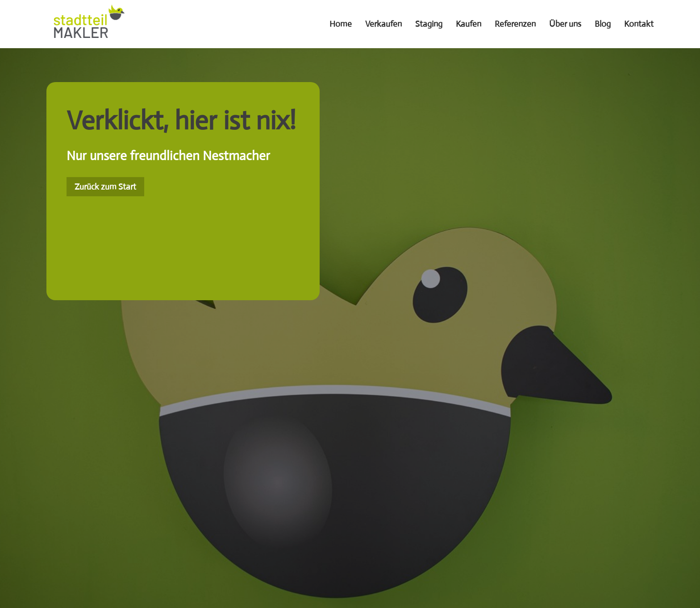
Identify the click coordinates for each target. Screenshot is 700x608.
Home (341, 24)
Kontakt (639, 24)
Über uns (565, 24)
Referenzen (515, 24)
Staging (429, 24)
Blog (603, 24)
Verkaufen (383, 24)
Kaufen (469, 24)
